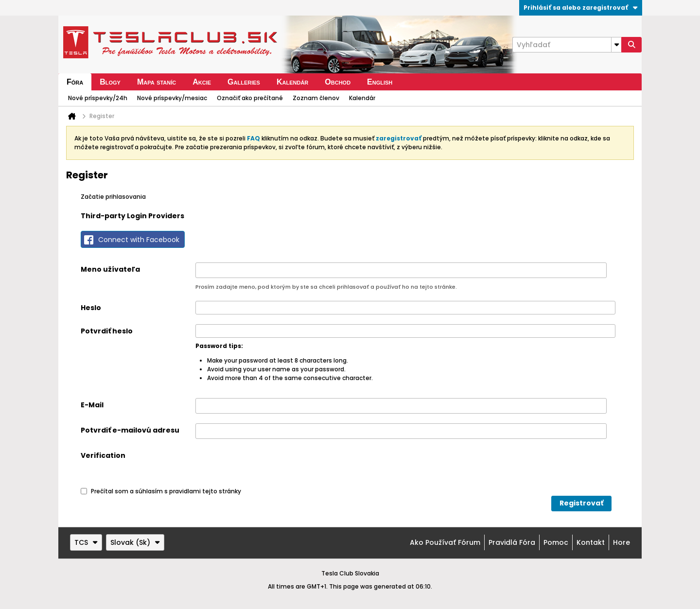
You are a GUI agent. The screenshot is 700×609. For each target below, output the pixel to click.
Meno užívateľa (110, 269)
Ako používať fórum (445, 542)
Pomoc (556, 542)
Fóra (75, 82)
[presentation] (269, 468)
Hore (621, 542)
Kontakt (591, 542)
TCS (86, 542)
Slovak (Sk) (135, 542)
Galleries (244, 82)
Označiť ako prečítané (250, 98)
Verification (103, 455)
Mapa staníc (157, 82)
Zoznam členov (316, 98)
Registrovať (581, 503)
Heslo (91, 308)
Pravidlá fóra (512, 542)
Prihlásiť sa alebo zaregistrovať (581, 8)
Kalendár (292, 82)
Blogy (110, 82)
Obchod (338, 82)
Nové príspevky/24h (98, 98)
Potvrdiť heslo (107, 331)
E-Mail (92, 405)
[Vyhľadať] (567, 45)
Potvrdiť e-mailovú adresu (130, 430)
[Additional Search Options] (616, 45)
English (380, 82)
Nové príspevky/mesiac (172, 98)
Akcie (202, 82)
